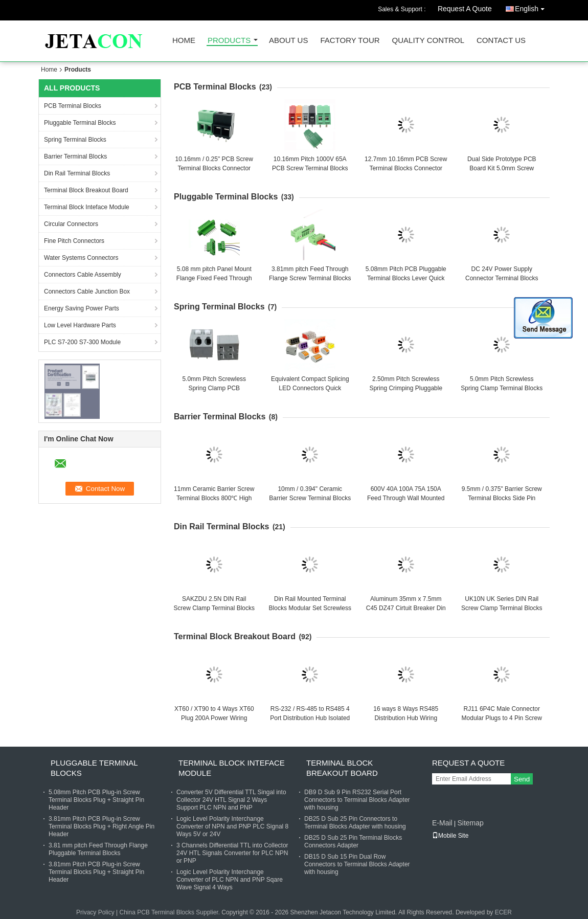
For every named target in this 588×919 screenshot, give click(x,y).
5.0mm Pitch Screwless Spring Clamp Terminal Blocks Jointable (502, 388)
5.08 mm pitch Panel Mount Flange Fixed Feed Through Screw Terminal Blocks (214, 278)
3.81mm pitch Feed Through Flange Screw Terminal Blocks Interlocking (310, 278)
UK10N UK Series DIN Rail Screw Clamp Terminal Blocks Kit (502, 608)
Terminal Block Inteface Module (87, 207)
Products (229, 41)
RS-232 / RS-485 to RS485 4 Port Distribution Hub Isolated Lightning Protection (310, 718)
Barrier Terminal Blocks (75, 156)
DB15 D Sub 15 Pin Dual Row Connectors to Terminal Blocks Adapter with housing (357, 864)
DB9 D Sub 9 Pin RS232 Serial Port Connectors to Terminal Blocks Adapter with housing (357, 800)
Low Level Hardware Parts (80, 325)
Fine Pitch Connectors (74, 241)
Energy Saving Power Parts (82, 308)
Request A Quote (465, 9)
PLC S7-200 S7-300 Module (82, 342)
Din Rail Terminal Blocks (77, 173)
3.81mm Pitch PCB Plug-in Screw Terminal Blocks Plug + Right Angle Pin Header (101, 826)
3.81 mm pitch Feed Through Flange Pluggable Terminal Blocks (98, 849)
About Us (288, 41)
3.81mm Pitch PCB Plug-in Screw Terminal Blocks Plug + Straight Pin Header (96, 872)
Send (522, 779)
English (532, 7)
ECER (503, 912)
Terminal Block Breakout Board (86, 190)
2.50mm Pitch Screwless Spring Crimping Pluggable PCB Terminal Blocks (406, 388)
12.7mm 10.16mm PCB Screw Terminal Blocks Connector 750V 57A (406, 168)
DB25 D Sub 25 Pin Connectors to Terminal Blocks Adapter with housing (355, 823)
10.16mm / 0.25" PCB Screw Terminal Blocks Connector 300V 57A (214, 168)
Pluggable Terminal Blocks (80, 123)
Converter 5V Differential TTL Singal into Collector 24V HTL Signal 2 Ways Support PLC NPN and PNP (231, 800)
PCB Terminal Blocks (73, 106)
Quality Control (428, 41)
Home (184, 41)
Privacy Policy (95, 912)
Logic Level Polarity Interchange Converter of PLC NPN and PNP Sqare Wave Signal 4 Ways (230, 880)
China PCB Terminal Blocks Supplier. (170, 912)
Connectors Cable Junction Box (87, 292)
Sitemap (470, 823)
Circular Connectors (71, 224)
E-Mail (442, 823)
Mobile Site (450, 836)
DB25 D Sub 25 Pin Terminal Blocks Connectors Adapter (353, 842)
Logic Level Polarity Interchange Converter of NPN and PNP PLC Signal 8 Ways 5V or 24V (232, 826)
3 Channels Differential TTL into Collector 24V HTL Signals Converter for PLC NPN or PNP (232, 853)
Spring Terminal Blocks (75, 140)
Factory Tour (350, 41)
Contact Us (501, 41)
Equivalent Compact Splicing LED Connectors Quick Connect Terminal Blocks (310, 388)
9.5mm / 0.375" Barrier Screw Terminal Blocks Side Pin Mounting (502, 498)
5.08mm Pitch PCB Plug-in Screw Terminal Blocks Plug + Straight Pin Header (96, 800)
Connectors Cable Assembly (83, 275)
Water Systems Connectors (81, 258)
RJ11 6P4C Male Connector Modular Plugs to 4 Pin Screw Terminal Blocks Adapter (502, 718)
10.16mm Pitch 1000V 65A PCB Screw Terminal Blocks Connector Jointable (310, 168)
